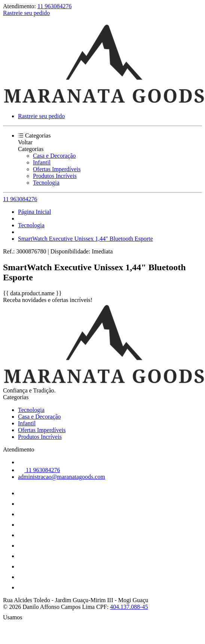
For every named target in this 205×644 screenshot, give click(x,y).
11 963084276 (54, 6)
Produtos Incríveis (55, 176)
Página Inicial (34, 212)
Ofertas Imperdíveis (57, 169)
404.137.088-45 (129, 607)
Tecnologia (46, 183)
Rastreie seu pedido (26, 13)
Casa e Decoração (54, 156)
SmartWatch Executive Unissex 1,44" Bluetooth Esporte (85, 239)
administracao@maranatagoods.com (62, 477)
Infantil (42, 162)
